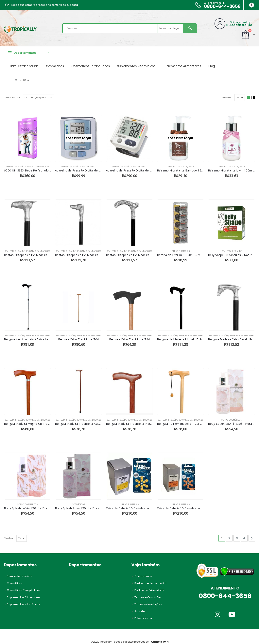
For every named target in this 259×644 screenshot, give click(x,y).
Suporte (140, 611)
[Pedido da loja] (39, 98)
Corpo (170, 167)
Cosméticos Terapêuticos (91, 66)
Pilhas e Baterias (181, 251)
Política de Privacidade (149, 590)
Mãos (191, 167)
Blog (212, 66)
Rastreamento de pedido (151, 583)
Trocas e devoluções (148, 604)
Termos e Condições (148, 597)
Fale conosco (143, 618)
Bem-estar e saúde (24, 66)
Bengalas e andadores (38, 251)
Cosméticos (55, 66)
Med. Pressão (89, 167)
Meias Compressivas (38, 167)
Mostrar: (227, 97)
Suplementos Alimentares (182, 66)
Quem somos (143, 576)
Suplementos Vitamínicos (136, 66)
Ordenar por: (12, 97)
